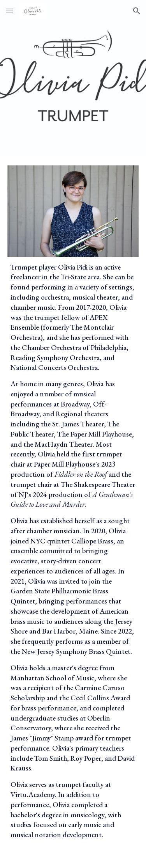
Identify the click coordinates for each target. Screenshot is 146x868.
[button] (9, 11)
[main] (73, 558)
